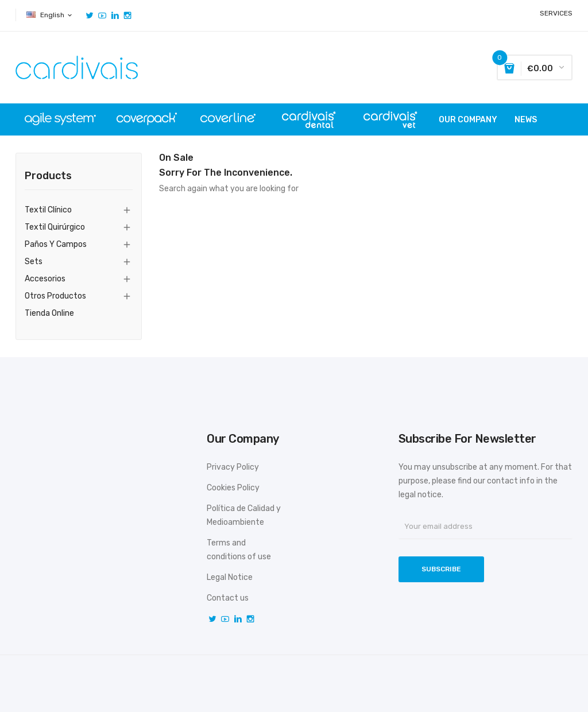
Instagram (127, 16)
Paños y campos (56, 244)
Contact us (228, 598)
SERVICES (556, 13)
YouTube (102, 16)
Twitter (90, 16)
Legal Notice (230, 577)
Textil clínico (48, 210)
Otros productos (55, 296)
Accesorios (45, 279)
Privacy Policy (233, 467)
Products (48, 176)
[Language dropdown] (50, 15)
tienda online (49, 313)
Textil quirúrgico (55, 227)
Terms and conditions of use (239, 550)
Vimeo (115, 16)
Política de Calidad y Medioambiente (244, 515)
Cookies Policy (233, 488)
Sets (34, 262)
